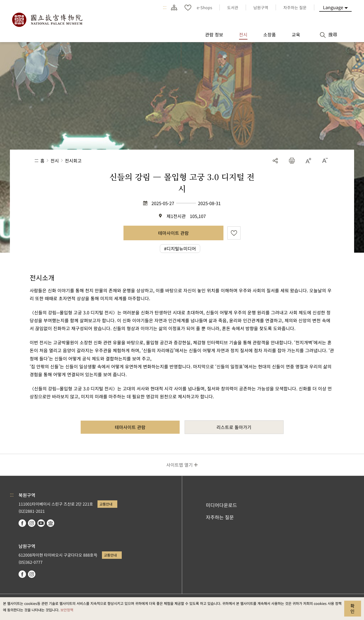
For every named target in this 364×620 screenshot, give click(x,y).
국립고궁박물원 (47, 20)
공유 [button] (275, 161)
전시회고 (73, 161)
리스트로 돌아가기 (234, 427)
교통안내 (106, 504)
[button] (292, 161)
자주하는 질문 (220, 517)
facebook (22, 523)
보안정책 (67, 610)
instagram (32, 523)
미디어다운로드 (221, 505)
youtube (41, 523)
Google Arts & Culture (50, 523)
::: (165, 7)
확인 (352, 608)
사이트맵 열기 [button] (180, 465)
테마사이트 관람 (173, 233)
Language (333, 7)
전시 (55, 161)
